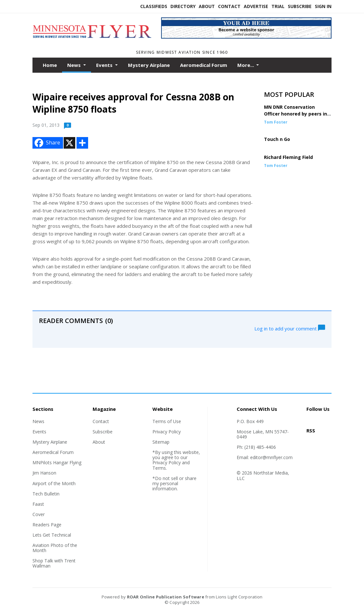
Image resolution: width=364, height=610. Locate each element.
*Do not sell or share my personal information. (174, 483)
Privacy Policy (167, 432)
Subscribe (300, 6)
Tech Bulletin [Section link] (46, 494)
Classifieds (154, 6)
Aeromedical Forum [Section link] (53, 452)
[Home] (92, 41)
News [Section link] (38, 421)
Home (50, 65)
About (207, 6)
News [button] (75, 65)
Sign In (323, 6)
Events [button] (105, 65)
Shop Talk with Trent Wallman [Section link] (54, 563)
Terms (159, 468)
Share (47, 143)
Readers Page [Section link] (47, 525)
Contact (229, 6)
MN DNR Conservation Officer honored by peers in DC (296, 114)
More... (246, 65)
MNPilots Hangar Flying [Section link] (57, 462)
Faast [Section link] (38, 504)
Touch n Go (277, 139)
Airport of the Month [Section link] (54, 483)
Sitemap (161, 442)
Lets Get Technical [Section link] (52, 535)
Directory (183, 6)
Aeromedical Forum (204, 65)
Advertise (256, 6)
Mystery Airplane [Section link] (50, 442)
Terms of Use (167, 421)
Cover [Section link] (39, 514)
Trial (278, 6)
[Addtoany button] (82, 143)
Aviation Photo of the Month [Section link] (55, 548)
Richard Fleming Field (288, 157)
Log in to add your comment (290, 328)
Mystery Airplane (149, 65)
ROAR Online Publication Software (166, 597)
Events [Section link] (39, 432)
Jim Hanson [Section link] (44, 473)
